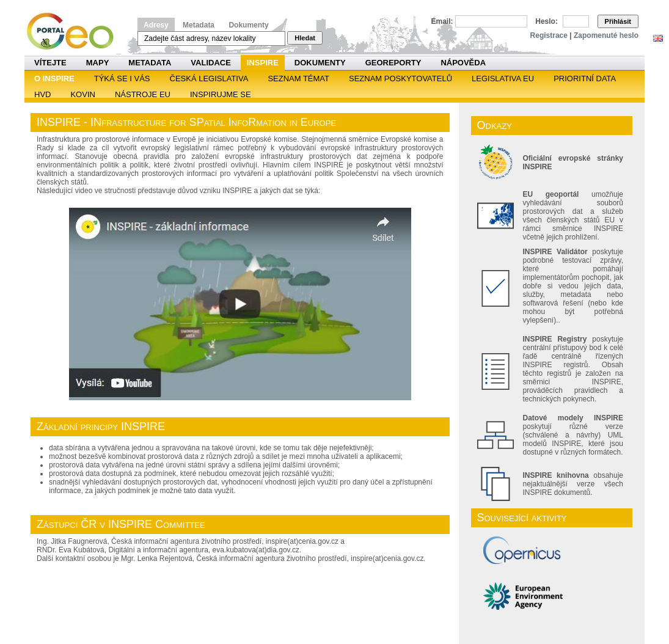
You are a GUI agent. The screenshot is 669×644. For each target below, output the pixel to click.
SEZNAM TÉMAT (298, 79)
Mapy (98, 63)
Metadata (199, 25)
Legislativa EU (503, 79)
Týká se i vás (122, 79)
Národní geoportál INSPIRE (75, 31)
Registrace (549, 35)
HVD (42, 94)
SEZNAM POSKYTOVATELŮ (400, 79)
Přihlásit (618, 21)
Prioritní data (585, 79)
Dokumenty (248, 25)
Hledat (305, 38)
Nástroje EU (143, 94)
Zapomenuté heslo (606, 35)
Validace (210, 63)
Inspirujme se (221, 94)
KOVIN (82, 94)
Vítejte (50, 63)
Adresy (156, 25)
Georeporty (393, 63)
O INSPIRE (54, 79)
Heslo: (547, 21)
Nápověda (463, 63)
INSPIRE (263, 63)
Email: (442, 21)
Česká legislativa (209, 79)
